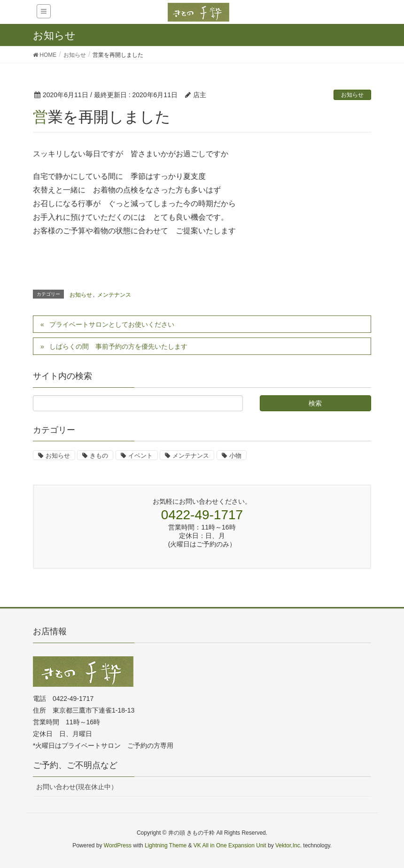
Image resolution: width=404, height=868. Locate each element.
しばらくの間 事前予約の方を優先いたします (118, 346)
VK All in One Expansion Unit (230, 845)
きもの (99, 456)
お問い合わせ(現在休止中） (77, 787)
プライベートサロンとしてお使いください (112, 324)
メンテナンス (114, 295)
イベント (140, 456)
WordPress (118, 845)
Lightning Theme (166, 845)
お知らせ (352, 95)
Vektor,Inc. (288, 845)
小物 (235, 456)
